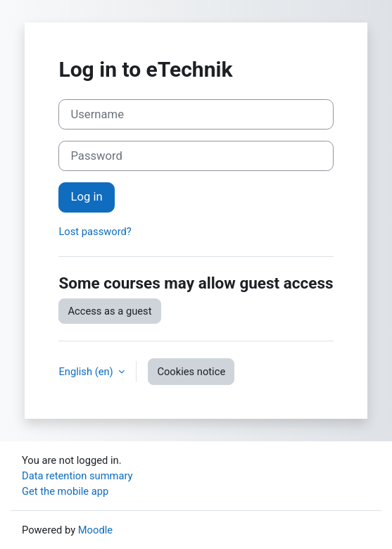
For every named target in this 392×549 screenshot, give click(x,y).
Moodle (95, 530)
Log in (86, 197)
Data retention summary (77, 476)
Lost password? (95, 232)
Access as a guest (109, 311)
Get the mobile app (65, 491)
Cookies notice (191, 372)
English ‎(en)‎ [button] (87, 372)
